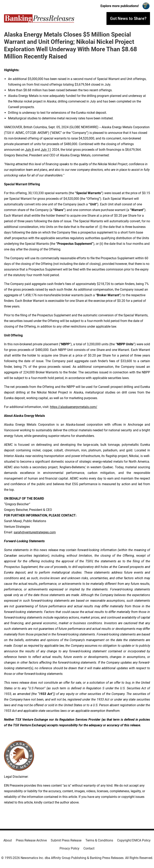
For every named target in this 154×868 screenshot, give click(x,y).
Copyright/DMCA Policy (134, 840)
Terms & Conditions (99, 840)
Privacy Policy (69, 848)
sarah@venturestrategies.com (35, 532)
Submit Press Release (66, 840)
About (8, 840)
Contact (89, 848)
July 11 (46, 150)
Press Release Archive (31, 840)
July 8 (29, 150)
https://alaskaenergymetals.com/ (74, 407)
